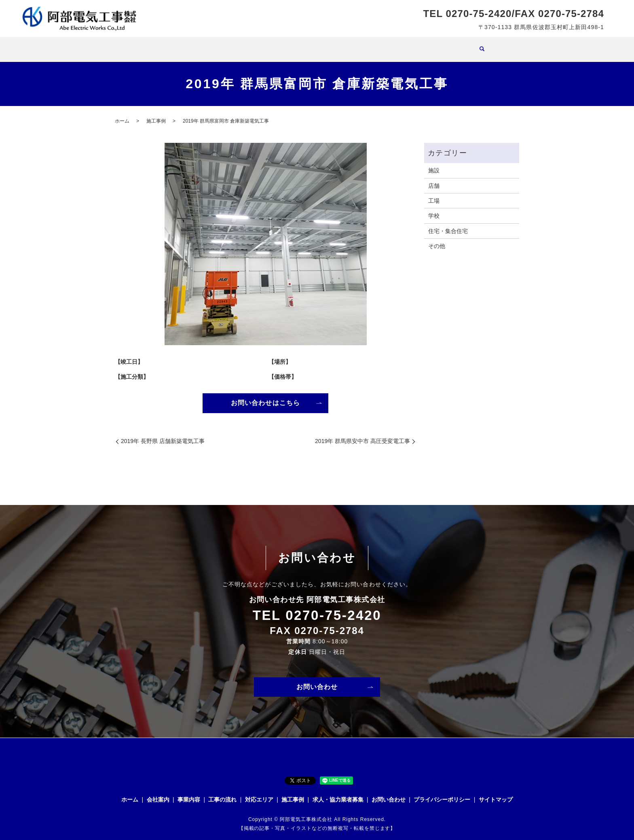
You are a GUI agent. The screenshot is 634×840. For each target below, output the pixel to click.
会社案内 (220, 45)
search (450, 46)
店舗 (434, 178)
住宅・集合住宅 (448, 223)
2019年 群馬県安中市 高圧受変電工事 (362, 434)
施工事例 (364, 45)
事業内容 (254, 45)
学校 (434, 208)
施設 (434, 163)
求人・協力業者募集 (412, 45)
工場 (434, 193)
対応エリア (328, 45)
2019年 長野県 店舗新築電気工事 (163, 434)
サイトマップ (496, 793)
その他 (437, 238)
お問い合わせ (317, 680)
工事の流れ (290, 45)
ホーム (191, 45)
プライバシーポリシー (442, 793)
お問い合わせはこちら (265, 396)
